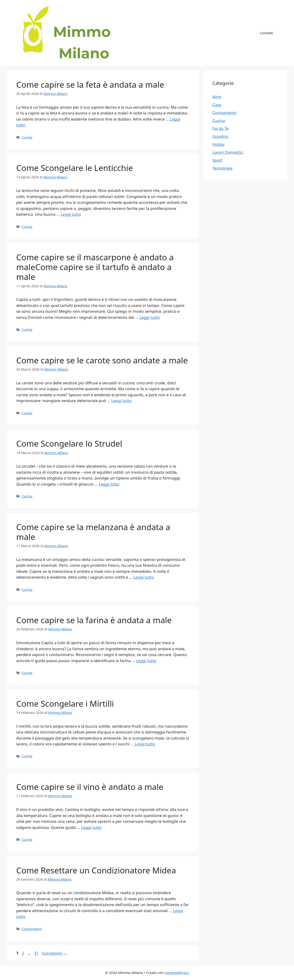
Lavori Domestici (228, 152)
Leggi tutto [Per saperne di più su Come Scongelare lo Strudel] (109, 484)
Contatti (266, 33)
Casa (217, 105)
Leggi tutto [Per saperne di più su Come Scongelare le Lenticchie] (71, 214)
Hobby (219, 144)
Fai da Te (221, 128)
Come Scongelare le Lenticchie (75, 168)
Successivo (55, 953)
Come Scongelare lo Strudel (69, 443)
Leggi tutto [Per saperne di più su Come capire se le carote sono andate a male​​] (121, 401)
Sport (218, 160)
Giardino (221, 136)
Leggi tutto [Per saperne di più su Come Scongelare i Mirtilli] (145, 744)
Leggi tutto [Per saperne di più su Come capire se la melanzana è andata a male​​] (143, 577)
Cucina (27, 137)
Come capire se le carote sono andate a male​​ (102, 360)
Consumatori (32, 929)
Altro (217, 97)
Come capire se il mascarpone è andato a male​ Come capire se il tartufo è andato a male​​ (95, 267)
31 (37, 953)
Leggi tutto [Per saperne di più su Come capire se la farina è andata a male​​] (146, 661)
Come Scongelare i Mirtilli (65, 704)
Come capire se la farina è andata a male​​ (94, 620)
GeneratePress (177, 973)
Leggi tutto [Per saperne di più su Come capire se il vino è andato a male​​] (91, 827)
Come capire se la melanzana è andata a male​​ (93, 532)
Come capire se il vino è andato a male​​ (90, 787)
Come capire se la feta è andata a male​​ (90, 85)
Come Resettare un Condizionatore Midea (96, 870)
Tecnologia (223, 168)
